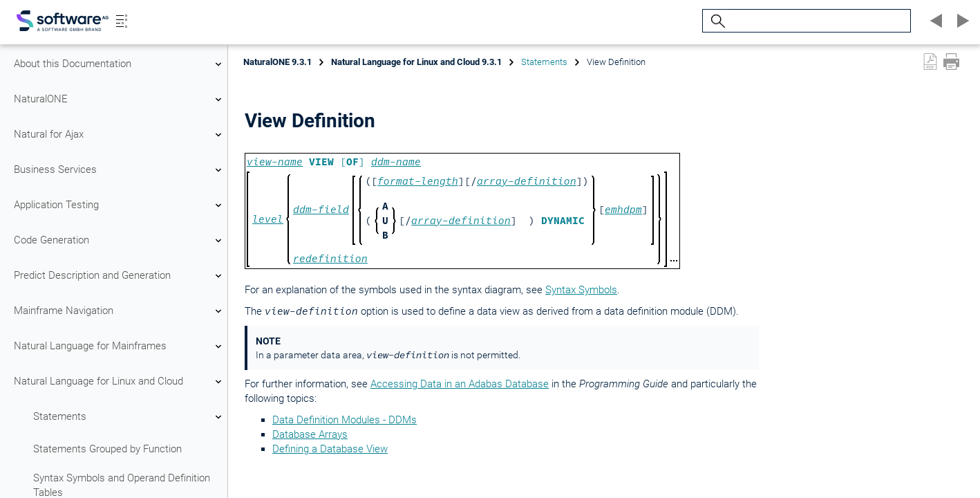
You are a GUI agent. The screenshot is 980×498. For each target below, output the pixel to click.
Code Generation (120, 241)
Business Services (120, 170)
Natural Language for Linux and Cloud (120, 382)
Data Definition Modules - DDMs (345, 420)
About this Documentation (120, 64)
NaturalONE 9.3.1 (277, 62)
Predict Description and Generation (120, 276)
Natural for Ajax (120, 135)
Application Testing (120, 205)
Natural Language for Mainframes (120, 347)
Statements (129, 417)
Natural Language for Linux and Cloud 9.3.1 (416, 62)
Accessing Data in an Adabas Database (460, 384)
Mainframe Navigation (120, 311)
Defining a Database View (330, 449)
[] (365, 162)
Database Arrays (310, 434)
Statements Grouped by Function (107, 449)
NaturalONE (120, 100)
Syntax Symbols (581, 290)
